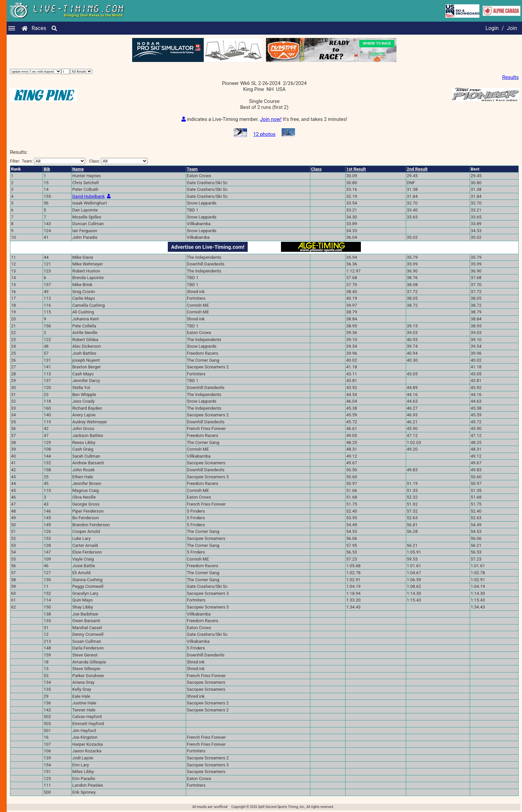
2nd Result (417, 169)
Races (39, 28)
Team (192, 169)
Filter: (48, 161)
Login (492, 28)
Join (512, 28)
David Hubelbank (88, 196)
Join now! (271, 119)
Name (78, 169)
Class (316, 169)
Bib (47, 169)
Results (510, 77)
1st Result (356, 169)
